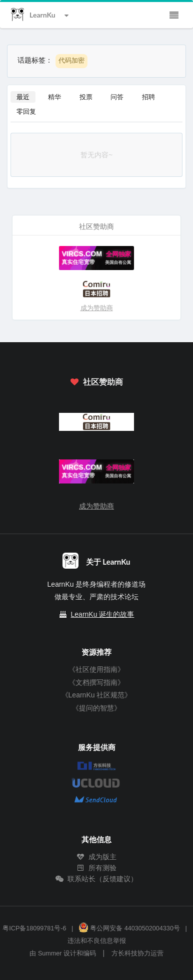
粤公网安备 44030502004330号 (129, 928)
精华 (54, 97)
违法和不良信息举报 (97, 941)
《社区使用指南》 (96, 669)
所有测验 (96, 868)
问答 (117, 97)
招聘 (148, 97)
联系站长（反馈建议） (96, 879)
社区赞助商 (96, 382)
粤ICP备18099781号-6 (34, 928)
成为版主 (96, 857)
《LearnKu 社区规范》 (97, 695)
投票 (86, 97)
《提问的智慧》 (96, 708)
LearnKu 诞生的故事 (103, 614)
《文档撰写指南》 (96, 682)
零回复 (26, 111)
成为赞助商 (97, 308)
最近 (23, 97)
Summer (50, 953)
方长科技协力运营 (137, 953)
